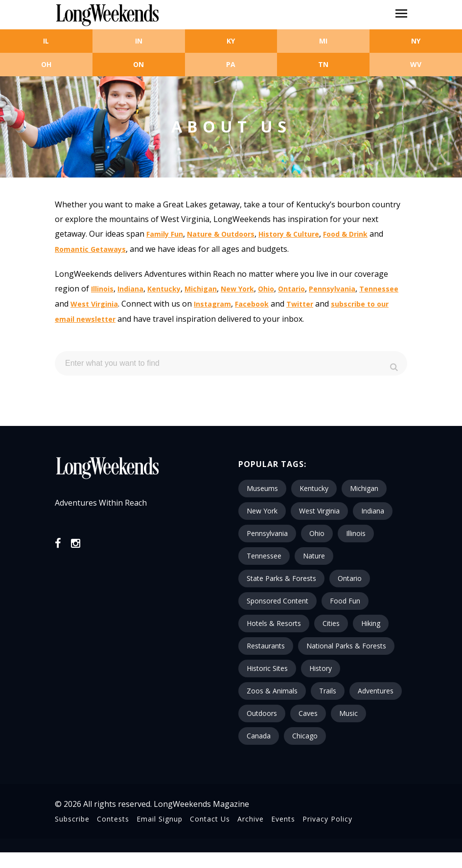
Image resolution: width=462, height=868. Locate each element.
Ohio (266, 289)
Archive (251, 819)
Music (348, 713)
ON (139, 64)
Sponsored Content (277, 601)
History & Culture (289, 234)
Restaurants (266, 646)
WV (416, 64)
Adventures (376, 691)
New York (237, 289)
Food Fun (345, 601)
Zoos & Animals (272, 691)
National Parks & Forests (346, 646)
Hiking (371, 623)
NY (416, 41)
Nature (314, 556)
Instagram (212, 304)
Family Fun (165, 234)
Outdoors (262, 713)
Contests (113, 819)
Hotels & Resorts (274, 623)
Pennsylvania (332, 289)
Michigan (201, 289)
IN (139, 41)
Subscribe (72, 819)
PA (231, 64)
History (321, 668)
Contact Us (210, 819)
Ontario (291, 289)
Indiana (130, 289)
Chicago (305, 736)
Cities (331, 623)
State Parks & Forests (281, 578)
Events (283, 819)
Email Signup (160, 819)
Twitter (300, 304)
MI (323, 41)
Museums (262, 488)
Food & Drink (345, 234)
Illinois (102, 289)
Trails (328, 691)
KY (231, 41)
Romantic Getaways (90, 249)
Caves (308, 713)
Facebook (252, 304)
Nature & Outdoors (221, 234)
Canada (259, 736)
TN (323, 64)
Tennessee (379, 289)
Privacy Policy (327, 819)
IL (46, 41)
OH (46, 64)
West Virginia (94, 304)
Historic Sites (267, 668)
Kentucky (164, 289)
